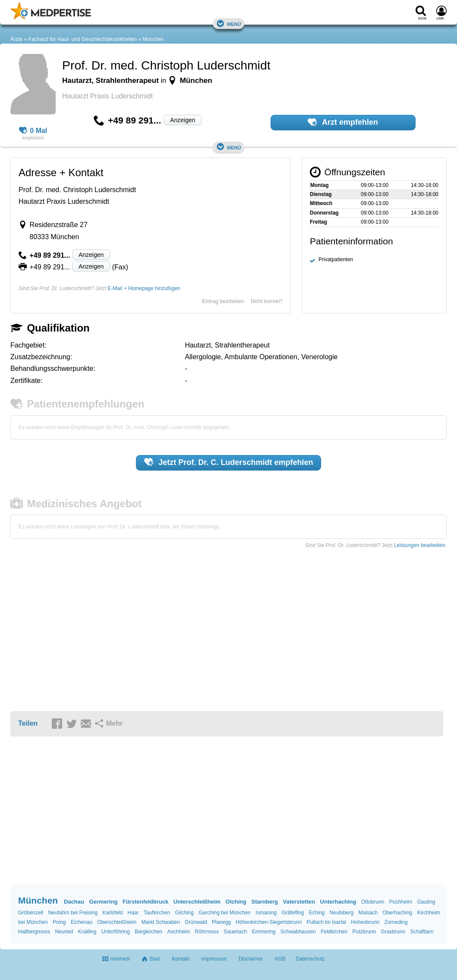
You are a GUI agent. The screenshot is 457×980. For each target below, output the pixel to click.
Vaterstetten (299, 902)
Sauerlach (235, 932)
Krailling (87, 932)
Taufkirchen (157, 913)
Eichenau (82, 922)
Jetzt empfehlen (229, 462)
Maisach (368, 913)
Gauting (426, 902)
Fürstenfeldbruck (145, 902)
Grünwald (196, 922)
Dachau (74, 902)
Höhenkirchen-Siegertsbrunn (269, 922)
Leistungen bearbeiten (420, 545)
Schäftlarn (422, 932)
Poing (59, 922)
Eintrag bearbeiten (223, 301)
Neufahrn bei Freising (73, 913)
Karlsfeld (112, 913)
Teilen (28, 723)
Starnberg (265, 902)
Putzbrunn (364, 932)
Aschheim (179, 932)
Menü (229, 24)
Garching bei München (225, 913)
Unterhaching (338, 902)
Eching (317, 913)
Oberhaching (398, 913)
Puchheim (401, 902)
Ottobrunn (373, 902)
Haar (133, 913)
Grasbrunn (393, 932)
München (153, 39)
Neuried (64, 932)
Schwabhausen (298, 932)
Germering (104, 902)
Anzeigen (183, 120)
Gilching (184, 913)
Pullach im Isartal (326, 922)
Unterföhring (116, 932)
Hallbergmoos (34, 932)
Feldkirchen (334, 932)
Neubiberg (342, 913)
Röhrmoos (207, 932)
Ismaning (266, 913)
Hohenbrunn (365, 922)
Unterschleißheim (197, 902)
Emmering (264, 932)
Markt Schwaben (161, 922)
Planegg (221, 922)
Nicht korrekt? (267, 301)
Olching (236, 902)
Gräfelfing (293, 913)
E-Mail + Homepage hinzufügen (144, 288)
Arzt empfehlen (343, 122)
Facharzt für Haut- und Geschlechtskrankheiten (82, 39)
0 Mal (33, 131)
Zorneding (396, 922)
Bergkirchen (148, 932)
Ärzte (16, 39)
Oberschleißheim (117, 922)
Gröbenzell (31, 913)
